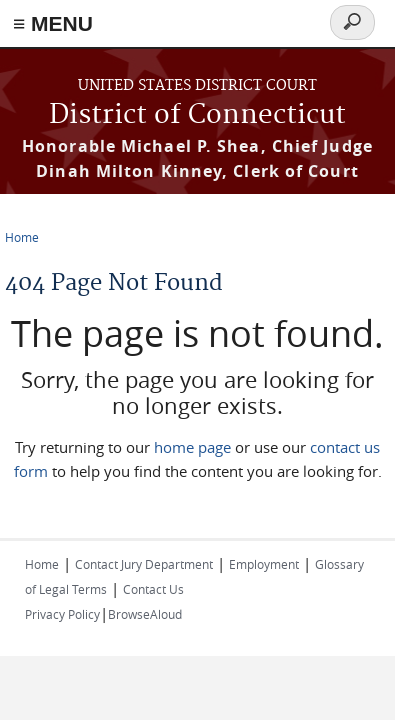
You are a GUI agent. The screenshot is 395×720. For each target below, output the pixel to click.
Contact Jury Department (144, 564)
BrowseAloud (145, 614)
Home (22, 237)
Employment (264, 564)
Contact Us (153, 589)
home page (192, 447)
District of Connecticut (197, 115)
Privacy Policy (62, 614)
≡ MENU (53, 23)
